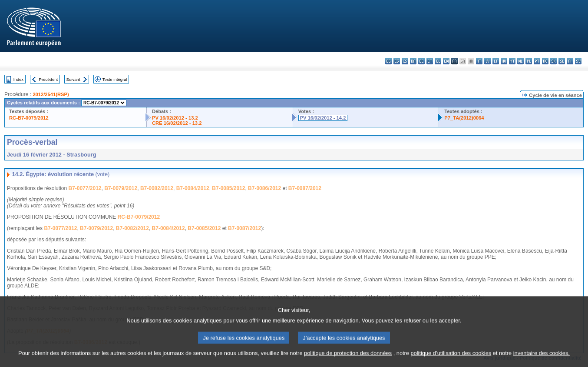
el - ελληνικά (438, 61)
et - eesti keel (430, 61)
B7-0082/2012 (157, 188)
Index (18, 79)
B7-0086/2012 (264, 188)
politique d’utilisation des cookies (451, 362)
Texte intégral (115, 79)
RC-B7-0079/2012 (29, 118)
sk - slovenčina (553, 61)
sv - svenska (578, 61)
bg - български (388, 61)
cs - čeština (405, 61)
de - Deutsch (421, 61)
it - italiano (479, 61)
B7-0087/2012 (305, 188)
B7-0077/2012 (85, 188)
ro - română (545, 61)
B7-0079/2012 (121, 188)
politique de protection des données (348, 362)
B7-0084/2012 (193, 188)
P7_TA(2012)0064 (464, 118)
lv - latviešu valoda (487, 61)
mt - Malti (512, 61)
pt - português (537, 61)
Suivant (73, 79)
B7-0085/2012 (228, 188)
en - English (446, 61)
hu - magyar (504, 61)
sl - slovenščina (562, 61)
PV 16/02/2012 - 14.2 (323, 118)
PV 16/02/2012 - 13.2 (175, 118)
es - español (397, 61)
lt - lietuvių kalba (496, 61)
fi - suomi (570, 61)
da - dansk (413, 61)
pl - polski (529, 61)
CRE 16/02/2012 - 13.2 (177, 123)
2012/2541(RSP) (51, 94)
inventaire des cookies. (542, 362)
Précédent (49, 79)
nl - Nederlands (520, 61)
